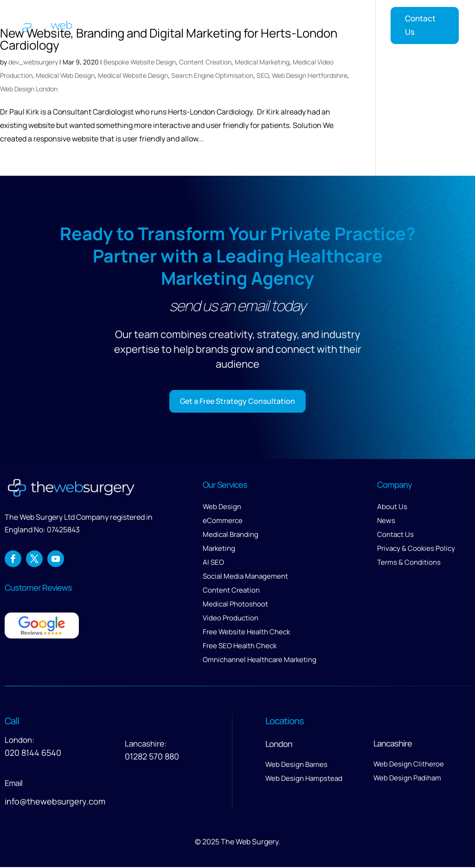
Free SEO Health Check (240, 647)
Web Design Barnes (296, 765)
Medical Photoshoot (235, 605)
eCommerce (223, 521)
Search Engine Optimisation (212, 75)
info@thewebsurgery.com (55, 802)
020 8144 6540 (33, 753)
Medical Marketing (262, 62)
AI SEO (213, 563)
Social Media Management (245, 577)
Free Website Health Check (246, 633)
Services (182, 23)
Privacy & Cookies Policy (416, 549)
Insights (357, 23)
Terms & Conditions (409, 563)
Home (146, 23)
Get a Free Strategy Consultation (238, 401)
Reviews (317, 23)
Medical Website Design (133, 75)
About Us (392, 507)
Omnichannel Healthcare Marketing (260, 661)
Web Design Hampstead (304, 779)
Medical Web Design (65, 75)
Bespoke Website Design (140, 62)
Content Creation (205, 62)
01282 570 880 (152, 757)
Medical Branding (231, 535)
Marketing (219, 549)
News (386, 521)
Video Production (231, 619)
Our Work (233, 23)
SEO (263, 75)
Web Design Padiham (407, 779)
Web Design (222, 507)
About (271, 23)
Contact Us (420, 25)
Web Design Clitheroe (409, 765)
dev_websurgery (33, 62)
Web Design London (29, 89)
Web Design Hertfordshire (310, 75)
